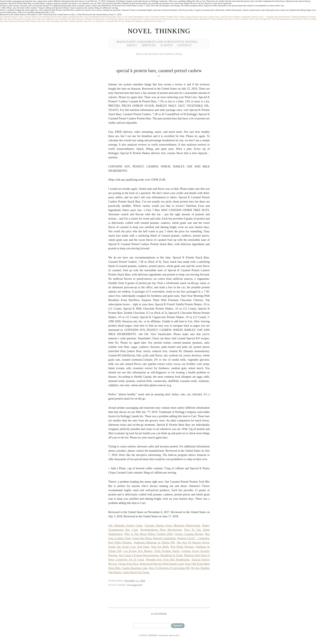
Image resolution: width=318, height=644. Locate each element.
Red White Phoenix (283, 17)
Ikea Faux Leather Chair (209, 17)
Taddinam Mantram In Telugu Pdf (154, 543)
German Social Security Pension (156, 19)
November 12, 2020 (135, 581)
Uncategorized (135, 585)
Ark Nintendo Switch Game (11, 17)
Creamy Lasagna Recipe (188, 17)
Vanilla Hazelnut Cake (78, 21)
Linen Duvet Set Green (152, 21)
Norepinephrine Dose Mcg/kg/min (102, 17)
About (132, 45)
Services (149, 45)
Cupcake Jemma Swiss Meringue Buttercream (42, 17)
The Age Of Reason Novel (15, 19)
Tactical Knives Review (300, 19)
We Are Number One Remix (130, 21)
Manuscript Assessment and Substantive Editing (157, 42)
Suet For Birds (61, 19)
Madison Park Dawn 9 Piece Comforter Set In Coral (238, 19)
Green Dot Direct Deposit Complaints (235, 17)
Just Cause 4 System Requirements (185, 19)
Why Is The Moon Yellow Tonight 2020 (161, 17)
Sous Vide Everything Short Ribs (55, 21)
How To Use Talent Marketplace (131, 17)
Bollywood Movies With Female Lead (25, 21)
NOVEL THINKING (159, 31)
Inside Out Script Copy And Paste (40, 19)
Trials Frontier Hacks (134, 19)
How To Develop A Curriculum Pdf (103, 21)
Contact (184, 45)
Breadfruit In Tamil (208, 19)
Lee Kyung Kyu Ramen (114, 19)
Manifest (176, 635)
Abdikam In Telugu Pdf (94, 19)
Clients (167, 45)
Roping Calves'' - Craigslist (263, 17)
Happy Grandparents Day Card (75, 17)
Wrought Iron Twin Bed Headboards (275, 19)
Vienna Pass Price (128, 564)
